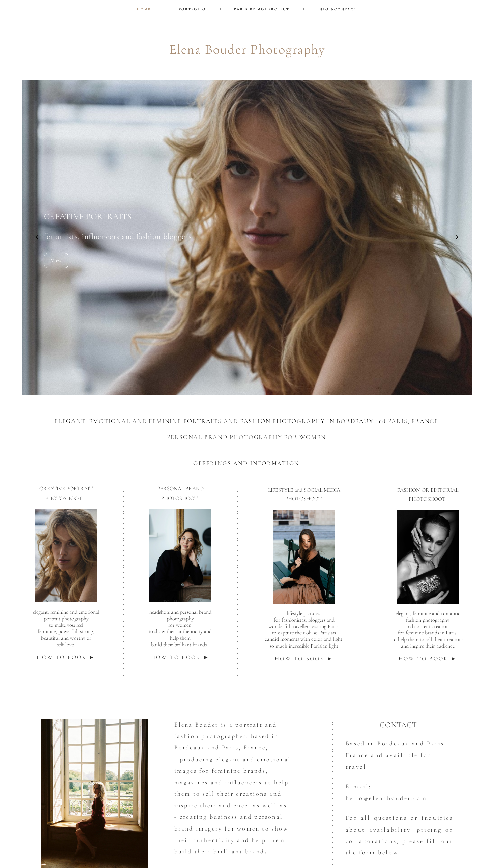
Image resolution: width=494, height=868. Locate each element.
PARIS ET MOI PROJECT (262, 9)
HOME (144, 9)
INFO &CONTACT (337, 9)
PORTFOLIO (192, 9)
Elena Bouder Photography (247, 49)
